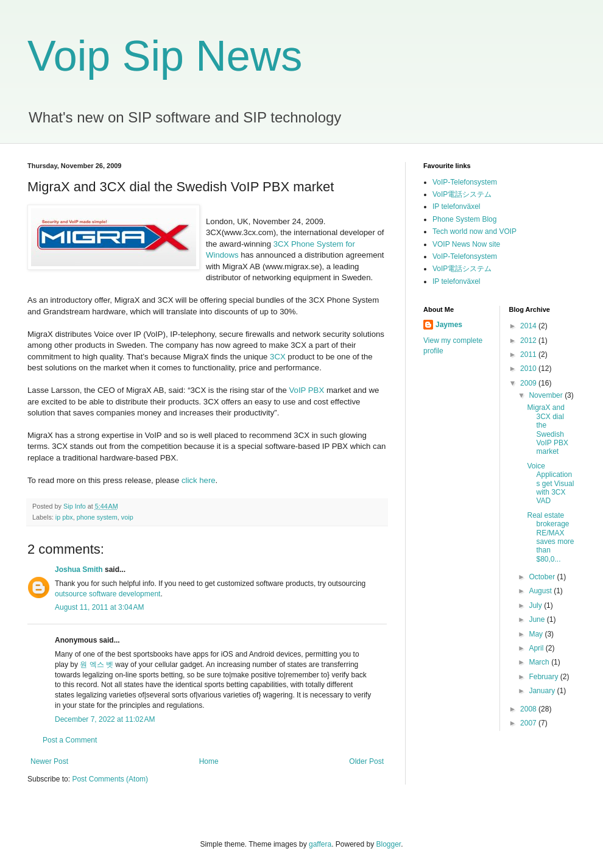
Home (209, 761)
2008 (529, 709)
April (537, 648)
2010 (529, 369)
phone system (97, 517)
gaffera (320, 844)
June (538, 619)
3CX (278, 357)
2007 (529, 723)
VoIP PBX (307, 390)
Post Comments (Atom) (110, 779)
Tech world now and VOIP (474, 231)
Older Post (366, 761)
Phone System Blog (464, 219)
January (543, 691)
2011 (529, 355)
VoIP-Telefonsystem (465, 182)
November (547, 395)
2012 (529, 340)
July (536, 605)
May (537, 634)
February (544, 677)
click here (199, 480)
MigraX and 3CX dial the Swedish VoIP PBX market (547, 429)
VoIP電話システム (462, 194)
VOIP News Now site (466, 244)
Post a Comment (70, 740)
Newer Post (49, 761)
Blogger (389, 844)
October (543, 577)
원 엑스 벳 (97, 665)
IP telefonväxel (457, 206)
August (541, 591)
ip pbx (64, 517)
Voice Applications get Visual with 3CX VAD (550, 484)
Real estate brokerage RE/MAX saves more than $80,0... (550, 537)
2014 (529, 326)
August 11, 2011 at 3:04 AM (99, 607)
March (540, 662)
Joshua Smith (79, 570)
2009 (529, 383)
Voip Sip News (165, 56)
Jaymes (449, 325)
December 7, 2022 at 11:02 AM (105, 719)
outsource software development (108, 594)
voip (127, 517)
